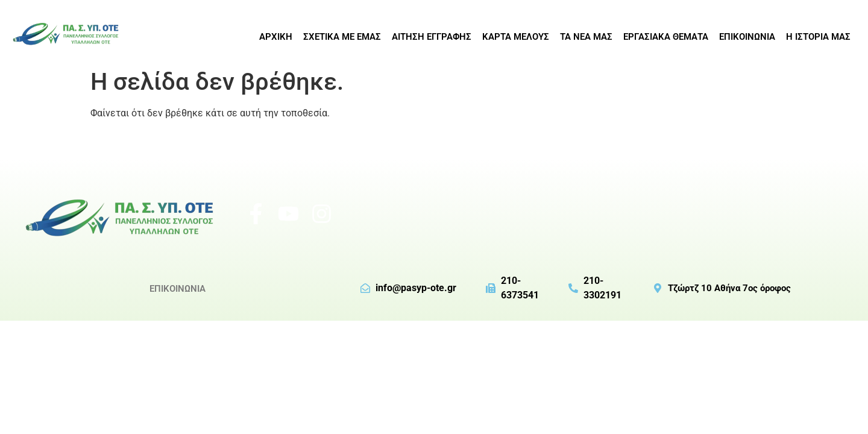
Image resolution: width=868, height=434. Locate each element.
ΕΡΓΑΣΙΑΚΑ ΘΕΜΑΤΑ (666, 37)
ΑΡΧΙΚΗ (276, 37)
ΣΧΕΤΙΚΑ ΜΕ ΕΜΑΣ (342, 37)
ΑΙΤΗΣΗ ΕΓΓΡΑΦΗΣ (432, 37)
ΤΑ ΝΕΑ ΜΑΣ (586, 37)
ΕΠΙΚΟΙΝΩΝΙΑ (747, 37)
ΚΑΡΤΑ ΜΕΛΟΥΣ (516, 37)
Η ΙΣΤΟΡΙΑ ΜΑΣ (818, 37)
